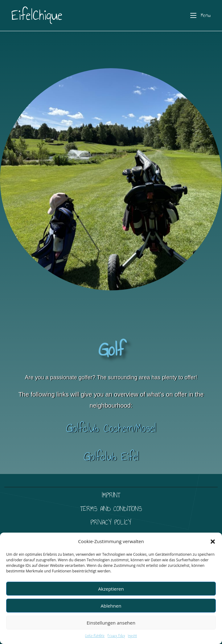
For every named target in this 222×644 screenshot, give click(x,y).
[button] (213, 542)
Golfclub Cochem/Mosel (111, 428)
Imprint (132, 636)
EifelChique (37, 15)
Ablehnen (111, 606)
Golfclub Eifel (111, 457)
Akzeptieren (111, 589)
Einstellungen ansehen (111, 623)
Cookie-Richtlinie (95, 636)
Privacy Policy (116, 636)
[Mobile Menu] (201, 15)
